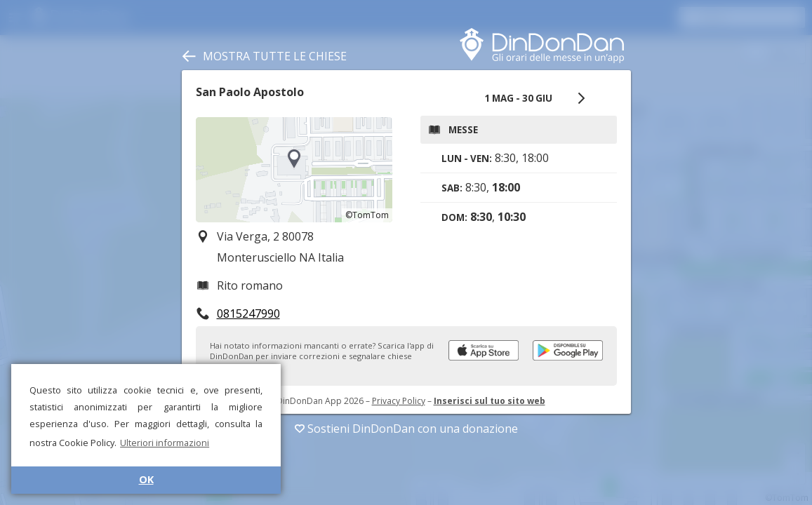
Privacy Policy (399, 401)
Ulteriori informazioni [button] (165, 443)
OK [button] (146, 479)
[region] (294, 170)
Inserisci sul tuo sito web (490, 401)
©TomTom (367, 215)
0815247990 (248, 314)
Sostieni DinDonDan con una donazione (406, 429)
